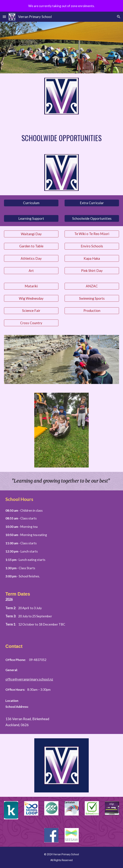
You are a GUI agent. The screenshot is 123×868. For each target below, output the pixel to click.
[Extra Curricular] (92, 203)
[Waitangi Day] (31, 234)
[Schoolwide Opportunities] (92, 218)
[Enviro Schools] (92, 246)
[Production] (92, 311)
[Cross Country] (31, 323)
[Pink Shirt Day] (92, 271)
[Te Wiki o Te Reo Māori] (92, 234)
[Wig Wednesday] (31, 298)
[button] (4, 17)
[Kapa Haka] (92, 258)
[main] (62, 138)
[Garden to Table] (31, 246)
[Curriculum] (31, 203)
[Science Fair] (31, 311)
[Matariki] (31, 286)
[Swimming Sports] (92, 298)
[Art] (31, 271)
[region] (61, 6)
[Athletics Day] (31, 258)
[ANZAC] (92, 286)
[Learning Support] (31, 218)
